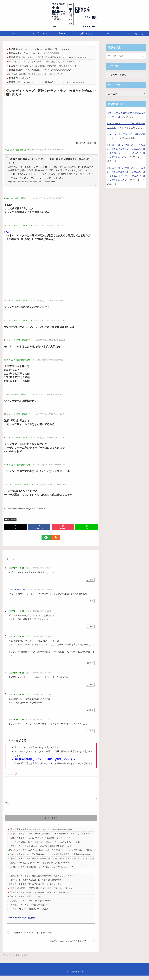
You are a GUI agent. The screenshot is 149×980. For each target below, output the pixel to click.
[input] (126, 56)
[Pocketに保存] (63, 527)
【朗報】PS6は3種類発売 (19, 78)
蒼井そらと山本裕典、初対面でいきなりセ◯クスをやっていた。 (36, 74)
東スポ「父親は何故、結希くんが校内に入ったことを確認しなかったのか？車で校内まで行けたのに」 (54, 855)
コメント (11, 774)
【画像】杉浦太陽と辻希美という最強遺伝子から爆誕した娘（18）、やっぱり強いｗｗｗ (47, 57)
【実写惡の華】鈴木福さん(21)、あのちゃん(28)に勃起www (35, 884)
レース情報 (10, 519)
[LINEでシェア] (86, 527)
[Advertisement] (51, 119)
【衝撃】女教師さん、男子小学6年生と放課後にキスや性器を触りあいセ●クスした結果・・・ (50, 838)
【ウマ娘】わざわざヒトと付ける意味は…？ (28, 909)
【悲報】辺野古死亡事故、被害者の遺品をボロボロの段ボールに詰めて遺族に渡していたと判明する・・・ (56, 863)
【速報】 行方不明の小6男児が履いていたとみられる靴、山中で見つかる (41, 893)
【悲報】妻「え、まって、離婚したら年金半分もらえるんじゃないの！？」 (42, 880)
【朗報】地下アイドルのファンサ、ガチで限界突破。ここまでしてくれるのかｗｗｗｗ (46, 82)
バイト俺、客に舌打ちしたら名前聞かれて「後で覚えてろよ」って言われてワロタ (44, 62)
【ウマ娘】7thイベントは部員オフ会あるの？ (29, 913)
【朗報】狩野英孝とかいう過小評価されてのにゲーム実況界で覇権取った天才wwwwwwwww (49, 859)
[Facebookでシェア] (39, 527)
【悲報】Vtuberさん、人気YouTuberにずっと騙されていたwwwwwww (39, 867)
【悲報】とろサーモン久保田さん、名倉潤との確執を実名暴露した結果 (40, 851)
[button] (143, 56)
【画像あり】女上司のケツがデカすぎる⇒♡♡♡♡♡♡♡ (34, 53)
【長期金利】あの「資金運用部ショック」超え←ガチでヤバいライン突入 (41, 871)
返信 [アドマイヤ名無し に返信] (90, 580)
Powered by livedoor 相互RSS (22, 922)
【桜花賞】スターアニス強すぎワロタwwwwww (30, 905)
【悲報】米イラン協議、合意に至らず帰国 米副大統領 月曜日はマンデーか (42, 66)
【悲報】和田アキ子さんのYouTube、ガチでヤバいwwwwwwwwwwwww (40, 70)
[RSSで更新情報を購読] (54, 537)
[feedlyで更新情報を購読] (48, 537)
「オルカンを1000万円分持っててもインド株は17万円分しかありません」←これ (44, 846)
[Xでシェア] (15, 527)
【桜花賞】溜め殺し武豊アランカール (25, 901)
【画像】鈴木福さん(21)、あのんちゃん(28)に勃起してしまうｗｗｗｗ (39, 49)
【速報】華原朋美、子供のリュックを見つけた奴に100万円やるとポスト (41, 897)
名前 (7, 807)
